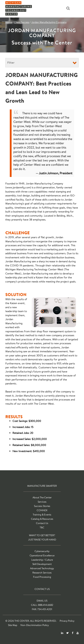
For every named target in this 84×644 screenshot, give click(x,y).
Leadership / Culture (42, 560)
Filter (11, 63)
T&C (42, 527)
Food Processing (42, 577)
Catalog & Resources (42, 519)
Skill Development (42, 564)
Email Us (42, 601)
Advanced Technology (42, 568)
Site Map (13, 625)
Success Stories (42, 506)
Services (42, 502)
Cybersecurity (42, 551)
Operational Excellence (42, 555)
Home (9, 22)
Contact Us (42, 523)
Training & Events (42, 515)
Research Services (42, 573)
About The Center (42, 497)
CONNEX (42, 510)
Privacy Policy (67, 621)
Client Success (22, 22)
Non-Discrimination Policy (35, 625)
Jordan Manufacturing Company (49, 22)
